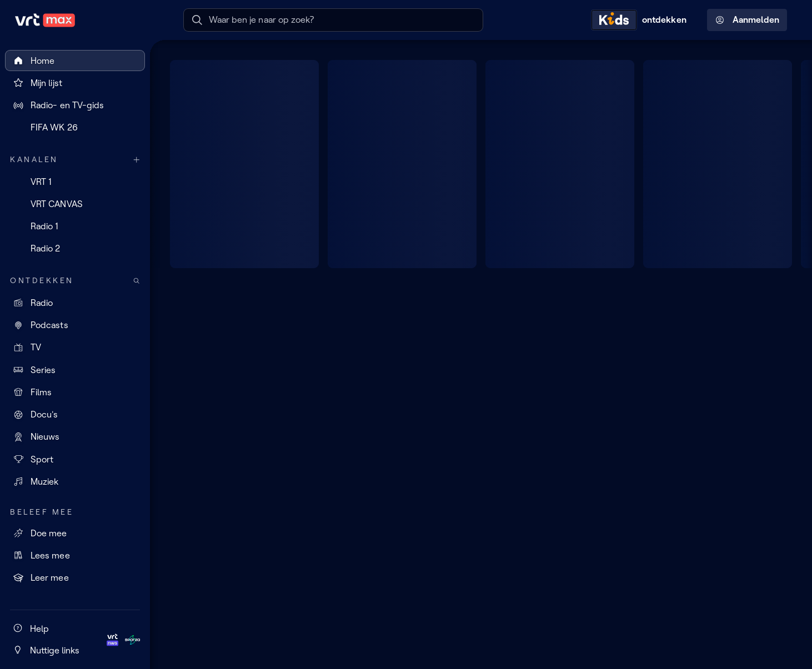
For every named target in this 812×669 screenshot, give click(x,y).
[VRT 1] (75, 182)
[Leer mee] (75, 578)
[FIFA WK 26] (75, 128)
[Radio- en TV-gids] (75, 105)
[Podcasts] (75, 325)
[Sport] (75, 459)
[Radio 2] (75, 249)
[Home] (75, 61)
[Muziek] (75, 481)
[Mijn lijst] (75, 83)
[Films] (75, 392)
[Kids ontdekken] (641, 20)
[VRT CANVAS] (75, 204)
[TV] (75, 348)
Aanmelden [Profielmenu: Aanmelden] (747, 20)
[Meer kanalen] (137, 160)
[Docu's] (75, 415)
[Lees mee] (75, 555)
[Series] (75, 370)
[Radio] (75, 303)
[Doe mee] (75, 533)
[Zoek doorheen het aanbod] (137, 281)
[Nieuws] (75, 437)
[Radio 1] (75, 227)
